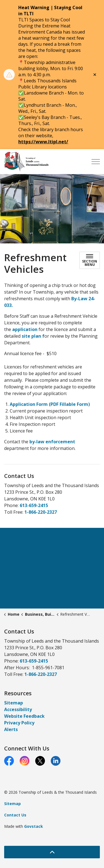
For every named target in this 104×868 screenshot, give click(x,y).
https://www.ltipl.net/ (43, 142)
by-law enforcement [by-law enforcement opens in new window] (52, 442)
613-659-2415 (34, 505)
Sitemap (14, 703)
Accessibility (18, 709)
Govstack (34, 826)
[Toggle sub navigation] (90, 260)
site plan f (32, 336)
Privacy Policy (19, 723)
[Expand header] (96, 162)
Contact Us (15, 815)
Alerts (11, 729)
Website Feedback (24, 716)
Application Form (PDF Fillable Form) (50, 404)
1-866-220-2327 (41, 512)
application (25, 329)
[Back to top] (52, 852)
